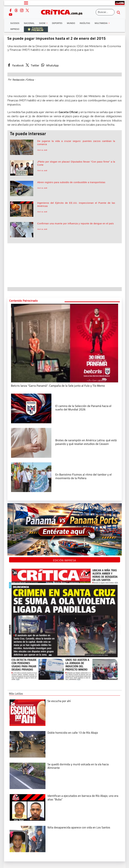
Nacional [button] (29, 23)
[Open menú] (26, 3)
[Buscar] (105, 12)
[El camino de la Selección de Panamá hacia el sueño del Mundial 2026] (31, 408)
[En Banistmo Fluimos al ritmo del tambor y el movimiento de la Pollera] (31, 477)
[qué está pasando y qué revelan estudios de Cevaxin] (31, 443)
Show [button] (42, 23)
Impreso (15, 29)
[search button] (118, 12)
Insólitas (85, 23)
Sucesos (15, 23)
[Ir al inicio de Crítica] (63, 12)
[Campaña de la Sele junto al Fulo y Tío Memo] (65, 343)
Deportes (57, 23)
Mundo (71, 23)
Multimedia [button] (101, 23)
